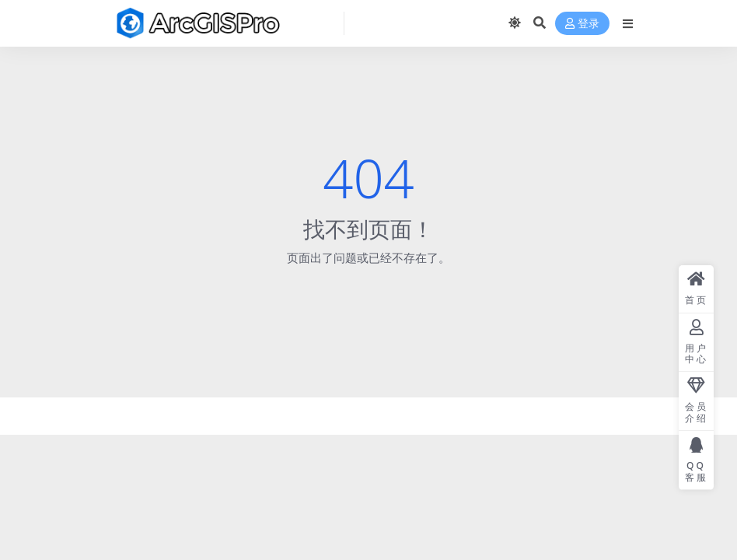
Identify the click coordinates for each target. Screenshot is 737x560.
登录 (582, 24)
